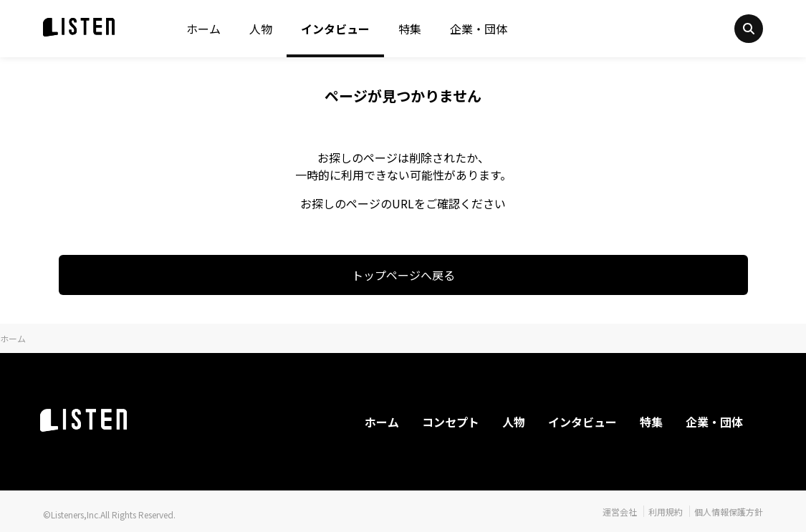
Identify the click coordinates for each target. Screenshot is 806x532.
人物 (261, 29)
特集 (410, 29)
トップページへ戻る (403, 275)
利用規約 (666, 512)
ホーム (203, 29)
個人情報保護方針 (729, 512)
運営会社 (620, 512)
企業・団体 (479, 29)
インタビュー (335, 29)
